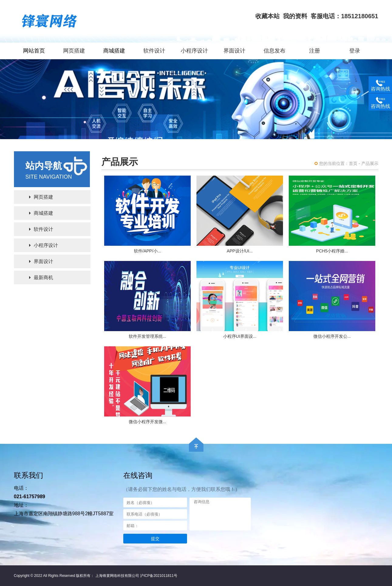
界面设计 (234, 51)
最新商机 (43, 278)
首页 (353, 163)
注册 (315, 51)
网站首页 (34, 51)
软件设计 (154, 51)
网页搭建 (74, 51)
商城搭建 (114, 51)
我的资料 (295, 16)
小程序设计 (194, 51)
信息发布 (274, 51)
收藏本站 (268, 16)
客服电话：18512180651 (344, 16)
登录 (355, 51)
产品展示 (370, 163)
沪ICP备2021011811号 (159, 576)
